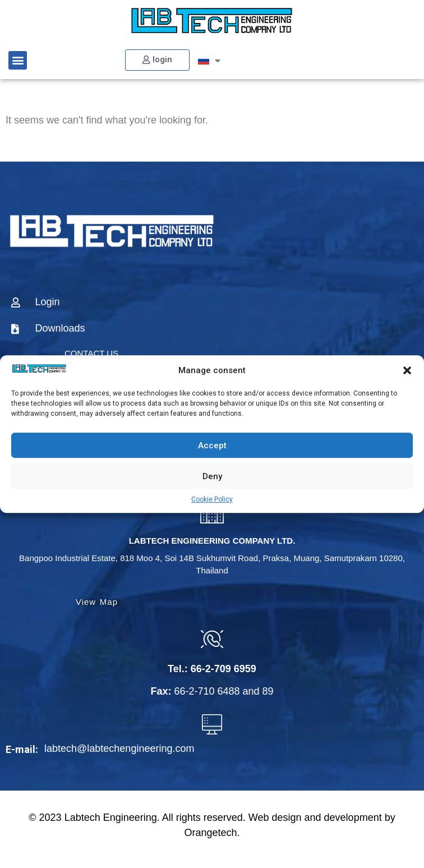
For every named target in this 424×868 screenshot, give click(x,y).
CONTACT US (91, 353)
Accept (212, 446)
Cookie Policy (212, 499)
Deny (212, 476)
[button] (407, 370)
